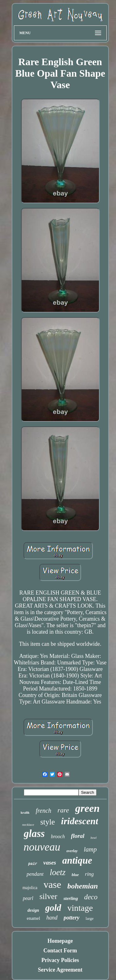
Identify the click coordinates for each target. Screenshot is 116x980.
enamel (33, 918)
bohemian (83, 886)
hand (52, 918)
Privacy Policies (60, 960)
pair (33, 864)
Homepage (60, 941)
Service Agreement (60, 970)
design (33, 910)
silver (48, 896)
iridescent (79, 821)
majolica (30, 888)
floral (77, 836)
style (47, 822)
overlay (72, 851)
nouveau (42, 847)
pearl (28, 898)
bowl (94, 838)
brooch (58, 836)
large (90, 918)
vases (50, 863)
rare (63, 810)
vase (52, 884)
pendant (35, 874)
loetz (58, 872)
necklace (28, 825)
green (87, 808)
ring (89, 874)
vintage (80, 908)
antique (77, 860)
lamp (90, 849)
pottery (72, 918)
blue (75, 875)
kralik (25, 812)
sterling (71, 898)
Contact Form (60, 951)
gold (53, 908)
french (43, 811)
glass (34, 834)
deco (91, 897)
